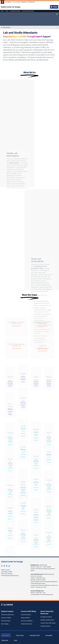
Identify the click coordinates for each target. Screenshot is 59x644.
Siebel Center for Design (12, 562)
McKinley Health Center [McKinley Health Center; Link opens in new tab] (47, 620)
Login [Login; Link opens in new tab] (16, 640)
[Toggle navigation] (54, 7)
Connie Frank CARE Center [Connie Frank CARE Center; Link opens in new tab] (48, 623)
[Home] (2, 11)
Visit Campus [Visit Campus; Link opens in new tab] (5, 624)
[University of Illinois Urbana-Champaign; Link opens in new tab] (18, 2)
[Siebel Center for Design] (11, 7)
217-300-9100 (9, 574)
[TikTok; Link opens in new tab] (9, 566)
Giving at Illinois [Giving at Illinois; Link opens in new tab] (25, 618)
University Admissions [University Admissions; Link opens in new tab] (7, 615)
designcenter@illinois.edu (12, 575)
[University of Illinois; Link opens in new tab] (7, 605)
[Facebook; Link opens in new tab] (4, 566)
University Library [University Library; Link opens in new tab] (45, 626)
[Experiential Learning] (15, 11)
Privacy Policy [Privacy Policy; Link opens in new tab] (20, 635)
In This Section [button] (6, 27)
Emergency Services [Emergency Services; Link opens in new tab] (46, 617)
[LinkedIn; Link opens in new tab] (7, 566)
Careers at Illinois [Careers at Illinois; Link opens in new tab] (6, 618)
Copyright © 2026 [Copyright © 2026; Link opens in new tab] (35, 635)
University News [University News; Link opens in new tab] (6, 621)
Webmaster (5, 640)
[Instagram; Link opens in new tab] (2, 566)
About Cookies (6, 635)
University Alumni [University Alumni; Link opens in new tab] (26, 615)
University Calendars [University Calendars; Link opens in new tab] (27, 621)
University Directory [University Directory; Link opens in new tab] (27, 624)
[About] (7, 11)
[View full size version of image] (57, 14)
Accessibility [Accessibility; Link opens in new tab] (49, 635)
